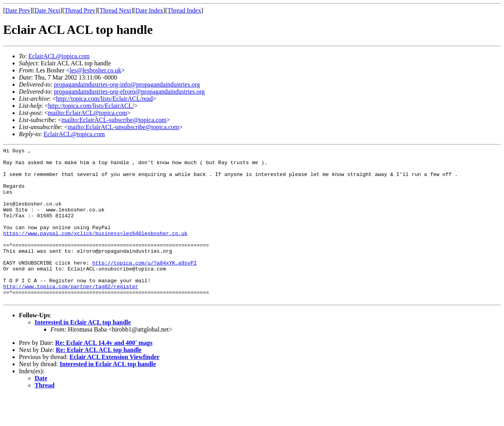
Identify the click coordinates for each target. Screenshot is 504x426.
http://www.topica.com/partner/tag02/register (71, 315)
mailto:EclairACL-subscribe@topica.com (114, 120)
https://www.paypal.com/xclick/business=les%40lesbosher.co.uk (95, 251)
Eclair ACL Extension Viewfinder (114, 388)
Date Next (47, 10)
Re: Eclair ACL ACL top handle (99, 381)
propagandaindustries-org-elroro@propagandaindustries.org (129, 92)
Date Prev (18, 10)
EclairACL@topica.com (59, 56)
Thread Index (184, 10)
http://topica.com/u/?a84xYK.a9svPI (144, 286)
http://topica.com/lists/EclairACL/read (104, 99)
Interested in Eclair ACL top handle (83, 353)
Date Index (149, 10)
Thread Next (115, 10)
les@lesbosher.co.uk (95, 70)
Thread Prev (80, 10)
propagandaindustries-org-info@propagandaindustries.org (127, 84)
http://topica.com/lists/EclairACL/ (91, 106)
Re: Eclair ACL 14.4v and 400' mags (104, 373)
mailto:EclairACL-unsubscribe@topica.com (123, 127)
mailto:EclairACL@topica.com (87, 113)
